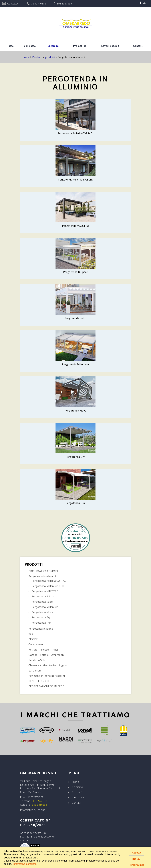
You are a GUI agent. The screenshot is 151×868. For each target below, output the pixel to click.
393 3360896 (64, 4)
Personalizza (136, 865)
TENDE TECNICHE (39, 681)
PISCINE (33, 639)
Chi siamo (30, 46)
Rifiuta (136, 859)
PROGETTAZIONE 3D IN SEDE (46, 686)
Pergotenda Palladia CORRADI (49, 581)
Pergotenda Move (42, 612)
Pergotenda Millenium (45, 607)
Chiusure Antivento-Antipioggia (48, 665)
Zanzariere (35, 671)
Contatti (138, 46)
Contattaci (13, 4)
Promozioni (80, 46)
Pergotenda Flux (41, 623)
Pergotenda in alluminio (43, 576)
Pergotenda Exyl (41, 617)
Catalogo (53, 46)
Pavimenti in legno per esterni (47, 676)
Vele (31, 634)
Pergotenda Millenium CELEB (49, 586)
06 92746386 (39, 4)
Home (10, 46)
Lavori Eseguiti (111, 46)
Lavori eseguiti (80, 797)
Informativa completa (25, 864)
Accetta (136, 853)
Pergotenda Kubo (42, 602)
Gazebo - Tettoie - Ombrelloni (46, 655)
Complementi (36, 644)
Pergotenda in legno (41, 629)
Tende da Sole (37, 660)
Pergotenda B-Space (44, 596)
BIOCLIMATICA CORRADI (43, 571)
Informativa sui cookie (33, 810)
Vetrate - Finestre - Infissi (44, 650)
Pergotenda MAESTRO (45, 591)
